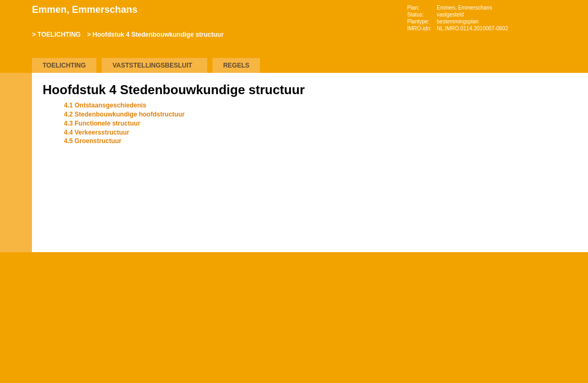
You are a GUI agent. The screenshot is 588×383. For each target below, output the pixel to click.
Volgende (16, 166)
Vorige (16, 150)
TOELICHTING (59, 35)
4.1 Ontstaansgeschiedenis (105, 105)
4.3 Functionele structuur (102, 123)
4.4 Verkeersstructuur (97, 132)
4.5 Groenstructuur (93, 141)
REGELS (236, 65)
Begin (16, 134)
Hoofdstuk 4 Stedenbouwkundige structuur (158, 35)
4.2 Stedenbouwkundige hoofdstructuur (124, 114)
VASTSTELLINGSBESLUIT (152, 65)
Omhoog (16, 182)
